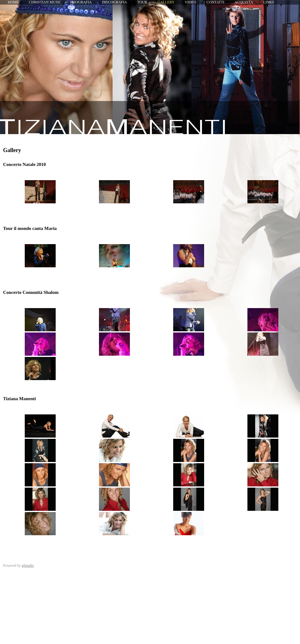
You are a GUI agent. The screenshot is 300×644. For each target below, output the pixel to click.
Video (190, 2)
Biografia (81, 2)
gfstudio (28, 566)
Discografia (115, 2)
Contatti (216, 2)
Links (269, 2)
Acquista (244, 2)
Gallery (166, 2)
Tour (142, 2)
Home (13, 2)
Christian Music (45, 2)
